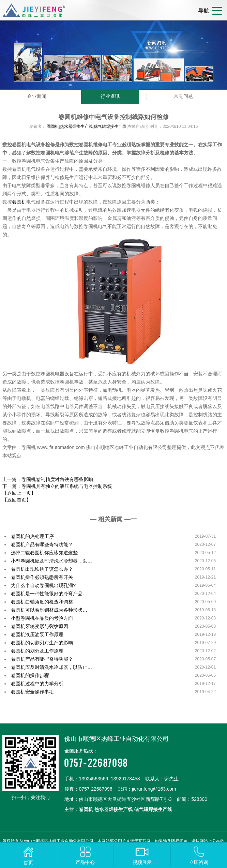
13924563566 (93, 779)
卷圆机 (19, 202)
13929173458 (125, 779)
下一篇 (57, 486)
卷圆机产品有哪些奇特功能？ (42, 544)
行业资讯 (110, 96)
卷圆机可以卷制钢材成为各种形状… (49, 610)
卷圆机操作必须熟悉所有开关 (42, 577)
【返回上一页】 (19, 493)
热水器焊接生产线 (76, 126)
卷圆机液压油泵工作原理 (37, 634)
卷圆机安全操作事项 (32, 692)
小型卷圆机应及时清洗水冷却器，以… (51, 561)
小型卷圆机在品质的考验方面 (42, 618)
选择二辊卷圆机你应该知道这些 (44, 553)
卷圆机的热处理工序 (32, 536)
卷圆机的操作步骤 (30, 675)
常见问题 (183, 96)
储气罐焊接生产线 (110, 126)
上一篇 (48, 479)
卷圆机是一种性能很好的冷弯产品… (49, 594)
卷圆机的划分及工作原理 (37, 651)
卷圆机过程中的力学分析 (37, 684)
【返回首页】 (17, 500)
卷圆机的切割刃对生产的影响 (42, 643)
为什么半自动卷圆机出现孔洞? (43, 585)
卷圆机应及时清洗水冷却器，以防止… (51, 667)
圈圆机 (53, 126)
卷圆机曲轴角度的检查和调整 (42, 602)
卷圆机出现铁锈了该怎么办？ (42, 569)
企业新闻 (37, 96)
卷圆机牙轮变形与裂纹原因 (40, 626)
